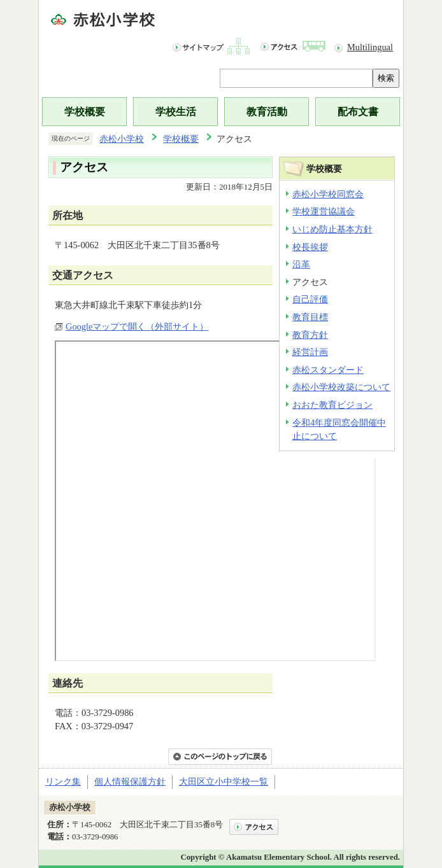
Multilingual (370, 47)
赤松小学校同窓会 (328, 194)
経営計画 (310, 352)
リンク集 (63, 781)
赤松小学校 (122, 139)
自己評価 (310, 299)
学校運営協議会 (324, 211)
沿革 (301, 264)
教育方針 (310, 335)
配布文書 (358, 112)
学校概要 (85, 112)
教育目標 (310, 317)
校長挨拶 (310, 247)
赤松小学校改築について (341, 387)
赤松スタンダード (328, 370)
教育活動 (267, 112)
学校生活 (176, 112)
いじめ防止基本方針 (332, 229)
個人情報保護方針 (130, 781)
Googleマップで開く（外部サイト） (137, 326)
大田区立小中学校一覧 (224, 781)
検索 (386, 78)
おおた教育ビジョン (332, 405)
